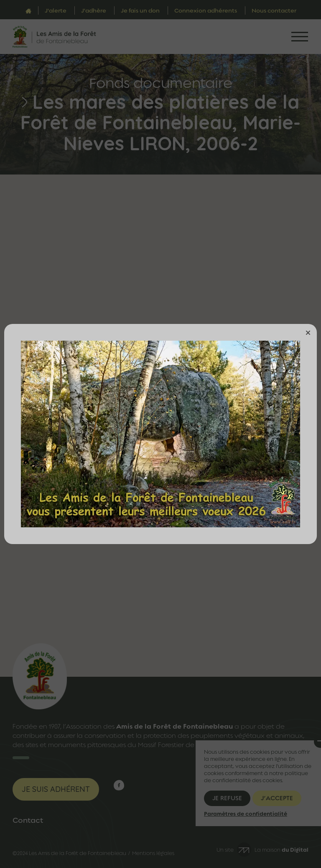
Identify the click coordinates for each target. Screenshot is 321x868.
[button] (308, 333)
